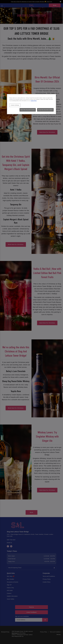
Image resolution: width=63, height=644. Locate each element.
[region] (31, 104)
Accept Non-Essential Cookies (45, 110)
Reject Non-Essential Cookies (28, 110)
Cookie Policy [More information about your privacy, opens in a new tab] (34, 101)
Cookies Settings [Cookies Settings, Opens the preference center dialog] (15, 105)
